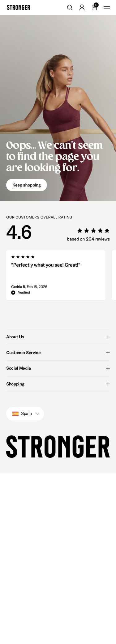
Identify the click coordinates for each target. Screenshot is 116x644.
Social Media (58, 368)
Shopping (58, 384)
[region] (61, 277)
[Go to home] (19, 7)
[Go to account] (82, 7)
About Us (58, 337)
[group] (56, 277)
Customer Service (58, 353)
